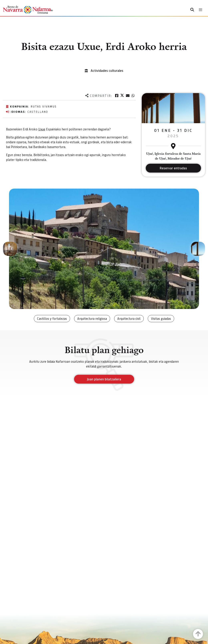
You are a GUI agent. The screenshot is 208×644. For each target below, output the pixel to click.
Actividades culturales (107, 71)
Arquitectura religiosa (92, 318)
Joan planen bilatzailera (104, 379)
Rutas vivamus (44, 106)
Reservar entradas (173, 168)
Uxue (42, 129)
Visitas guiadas (161, 318)
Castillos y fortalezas (52, 318)
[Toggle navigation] (200, 10)
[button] (10, 249)
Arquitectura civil (129, 318)
